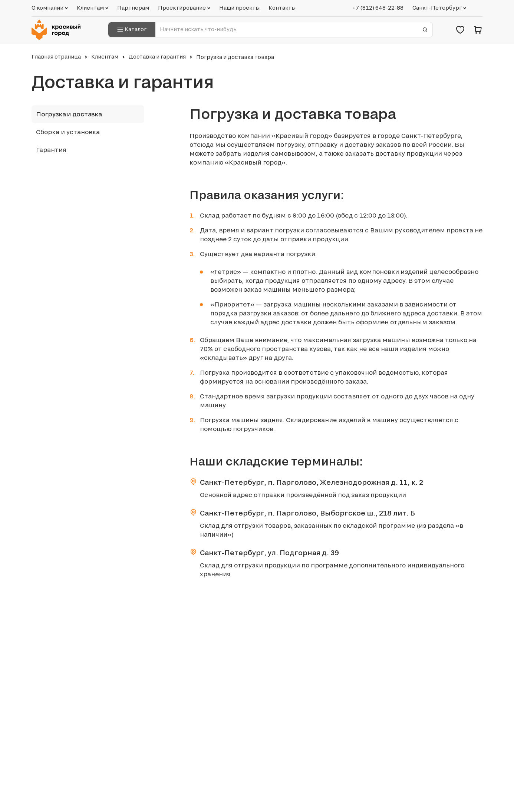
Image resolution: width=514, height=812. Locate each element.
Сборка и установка (68, 132)
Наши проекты (239, 8)
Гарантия (51, 150)
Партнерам (133, 8)
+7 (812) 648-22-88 (378, 8)
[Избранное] (460, 30)
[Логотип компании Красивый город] (58, 30)
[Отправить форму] (425, 30)
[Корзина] (478, 30)
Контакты (282, 8)
